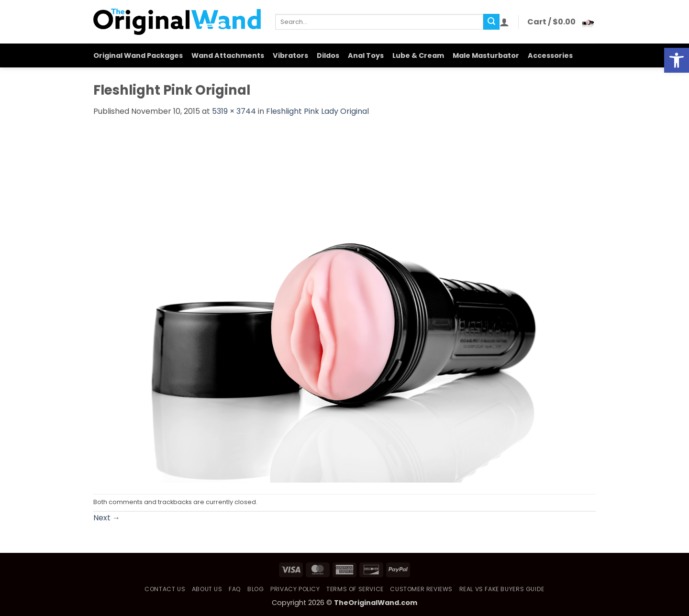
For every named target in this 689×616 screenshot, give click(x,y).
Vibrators (290, 55)
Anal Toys (366, 55)
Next (107, 518)
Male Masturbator (486, 55)
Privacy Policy (295, 589)
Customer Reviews (421, 589)
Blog (256, 589)
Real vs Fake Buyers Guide (502, 589)
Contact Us (165, 589)
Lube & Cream (418, 55)
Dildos (328, 55)
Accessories (550, 55)
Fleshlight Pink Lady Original (317, 111)
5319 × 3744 (234, 111)
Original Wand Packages (138, 55)
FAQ (235, 589)
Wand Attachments (228, 55)
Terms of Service (355, 589)
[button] (504, 22)
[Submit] (491, 22)
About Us (207, 589)
